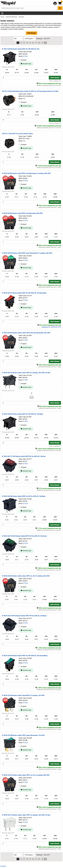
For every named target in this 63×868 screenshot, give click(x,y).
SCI (24, 99)
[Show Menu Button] (2, 13)
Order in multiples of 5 (55, 81)
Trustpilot (3, 866)
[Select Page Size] (30, 39)
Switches (21, 17)
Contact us (45, 327)
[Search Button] (60, 8)
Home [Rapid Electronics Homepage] (2, 17)
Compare (23, 60)
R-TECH (25, 56)
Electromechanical (12, 17)
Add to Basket (55, 78)
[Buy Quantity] (25, 78)
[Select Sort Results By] (18, 39)
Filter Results (31, 33)
